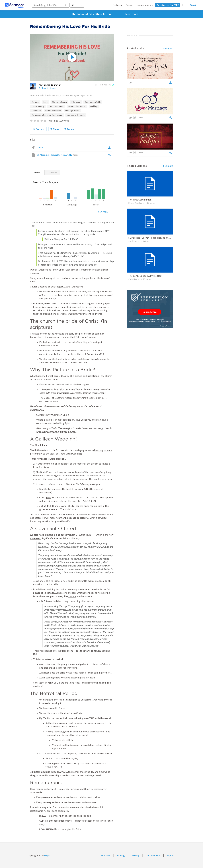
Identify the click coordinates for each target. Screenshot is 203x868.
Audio (40, 147)
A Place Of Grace (47, 88)
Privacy (135, 855)
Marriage (35, 102)
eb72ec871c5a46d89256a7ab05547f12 (58, 155)
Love (45, 102)
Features (117, 5)
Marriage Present (72, 111)
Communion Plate (53, 111)
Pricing (129, 5)
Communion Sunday (77, 106)
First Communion (56, 106)
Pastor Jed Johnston (50, 85)
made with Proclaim (104, 85)
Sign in (194, 5)
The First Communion (140, 200)
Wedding (94, 106)
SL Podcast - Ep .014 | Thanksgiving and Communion (156, 238)
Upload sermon (145, 5)
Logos (47, 855)
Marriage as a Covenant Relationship (47, 115)
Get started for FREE (168, 5)
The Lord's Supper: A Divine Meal (145, 276)
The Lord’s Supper (59, 102)
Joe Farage (134, 241)
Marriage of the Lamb (76, 115)
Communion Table (93, 102)
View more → (105, 212)
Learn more (131, 14)
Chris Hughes (134, 279)
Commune (36, 111)
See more (168, 48)
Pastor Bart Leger (136, 203)
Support (171, 855)
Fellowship (76, 102)
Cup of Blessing (38, 106)
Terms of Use (153, 855)
